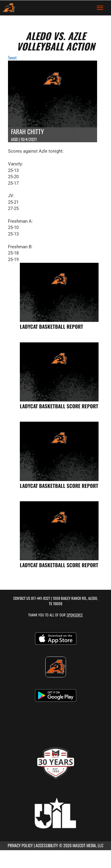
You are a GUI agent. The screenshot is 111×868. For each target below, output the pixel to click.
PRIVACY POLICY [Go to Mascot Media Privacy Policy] (20, 845)
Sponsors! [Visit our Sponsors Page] (75, 615)
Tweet (12, 57)
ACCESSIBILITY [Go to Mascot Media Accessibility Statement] (47, 845)
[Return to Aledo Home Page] (9, 8)
